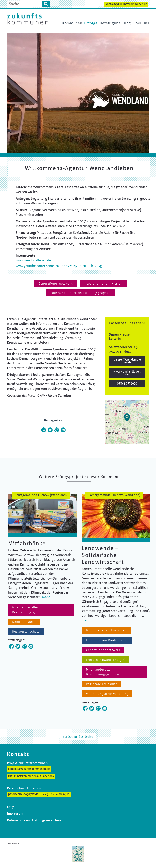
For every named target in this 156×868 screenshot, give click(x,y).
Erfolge (91, 23)
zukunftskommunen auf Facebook (31, 776)
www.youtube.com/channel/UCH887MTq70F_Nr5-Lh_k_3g (59, 266)
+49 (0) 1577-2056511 (56, 794)
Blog (127, 23)
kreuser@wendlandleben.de (127, 361)
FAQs (11, 807)
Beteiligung (110, 23)
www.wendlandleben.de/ (127, 373)
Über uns (141, 23)
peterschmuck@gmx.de (23, 794)
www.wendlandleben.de (33, 260)
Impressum (15, 814)
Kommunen (72, 23)
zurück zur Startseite (78, 737)
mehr (46, 597)
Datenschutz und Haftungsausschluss (34, 820)
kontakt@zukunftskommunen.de (126, 4)
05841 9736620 (127, 384)
